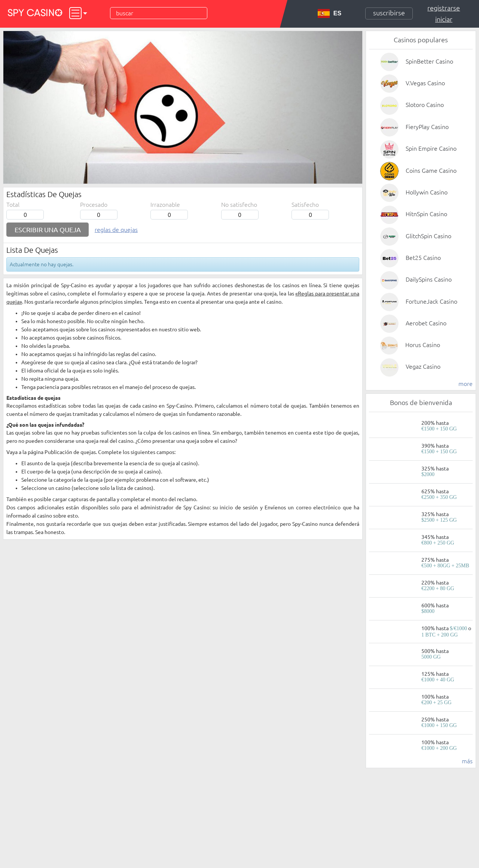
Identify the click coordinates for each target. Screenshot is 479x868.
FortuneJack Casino (431, 301)
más (467, 761)
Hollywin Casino (427, 192)
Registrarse (444, 8)
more (466, 384)
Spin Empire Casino (431, 148)
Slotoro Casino (425, 105)
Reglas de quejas (116, 230)
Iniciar (444, 19)
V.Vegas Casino (425, 83)
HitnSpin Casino (426, 214)
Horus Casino (423, 345)
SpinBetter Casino (429, 61)
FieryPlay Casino (427, 127)
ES (329, 13)
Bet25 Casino (423, 258)
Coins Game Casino (431, 171)
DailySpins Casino (429, 279)
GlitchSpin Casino (428, 236)
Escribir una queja (48, 230)
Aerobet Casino (426, 323)
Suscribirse (389, 13)
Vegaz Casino (423, 366)
